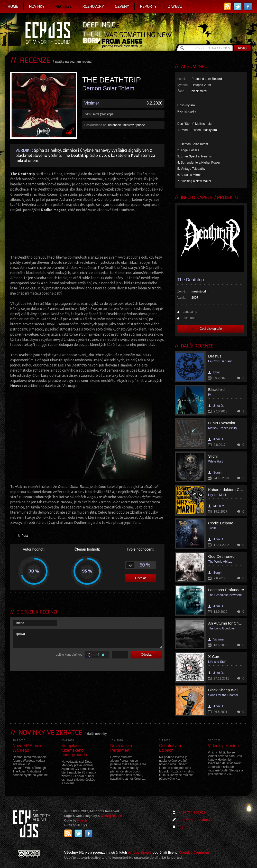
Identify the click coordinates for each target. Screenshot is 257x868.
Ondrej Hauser (112, 816)
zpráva (88, 638)
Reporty (148, 6)
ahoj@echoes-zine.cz (195, 820)
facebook (189, 318)
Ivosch (82, 820)
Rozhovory (93, 6)
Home (13, 6)
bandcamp (190, 312)
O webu (175, 6)
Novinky (37, 6)
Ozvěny (122, 6)
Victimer (92, 103)
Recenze (64, 6)
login (183, 827)
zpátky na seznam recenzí (74, 62)
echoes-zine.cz (140, 852)
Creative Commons (195, 852)
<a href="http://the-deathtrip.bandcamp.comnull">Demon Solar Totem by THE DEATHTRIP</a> (87, 233)
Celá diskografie (211, 329)
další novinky (97, 734)
